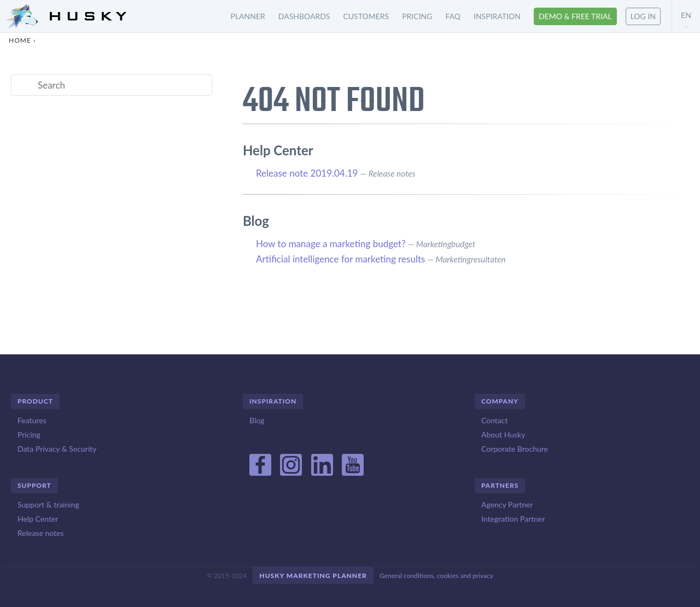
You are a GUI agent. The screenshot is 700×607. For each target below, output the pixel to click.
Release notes (40, 533)
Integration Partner (513, 519)
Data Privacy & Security (57, 449)
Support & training (48, 504)
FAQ (453, 16)
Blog (257, 420)
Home (20, 40)
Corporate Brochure (515, 449)
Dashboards (304, 16)
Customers (366, 16)
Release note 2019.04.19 (307, 173)
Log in (643, 16)
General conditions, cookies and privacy (436, 576)
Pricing (417, 16)
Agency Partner (507, 504)
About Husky (503, 434)
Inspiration (497, 16)
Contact (495, 420)
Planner (248, 16)
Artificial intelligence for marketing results (340, 259)
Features (32, 420)
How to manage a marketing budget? (331, 244)
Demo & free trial (575, 16)
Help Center (38, 519)
